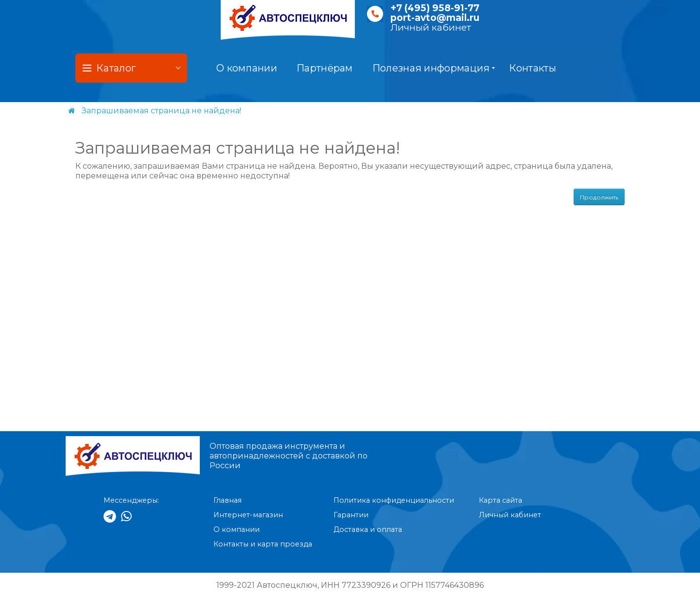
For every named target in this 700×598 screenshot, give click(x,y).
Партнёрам (325, 68)
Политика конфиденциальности (394, 500)
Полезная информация (434, 68)
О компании (247, 68)
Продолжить (599, 197)
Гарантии (351, 515)
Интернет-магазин (248, 515)
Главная (227, 500)
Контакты (532, 68)
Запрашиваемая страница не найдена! (161, 111)
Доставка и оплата (368, 529)
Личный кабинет (431, 27)
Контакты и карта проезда (263, 544)
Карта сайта (500, 500)
